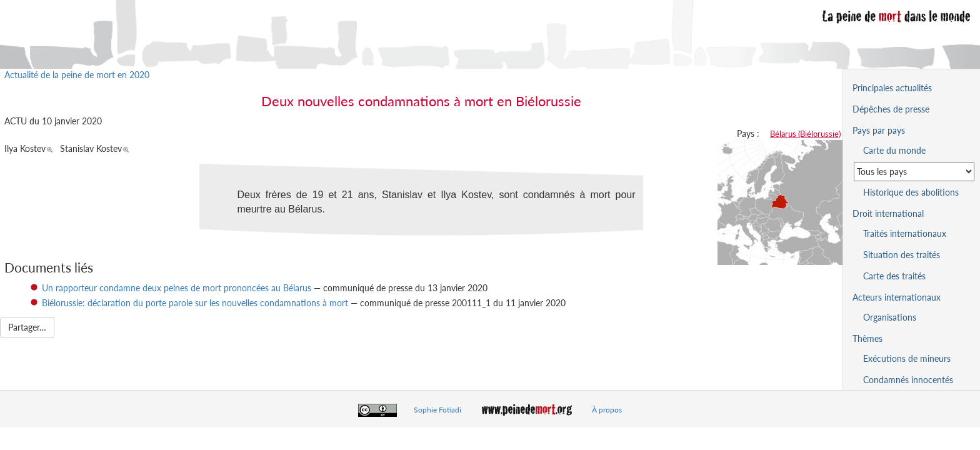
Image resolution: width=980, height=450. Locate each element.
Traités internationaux (905, 233)
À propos (607, 410)
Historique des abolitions (911, 192)
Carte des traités (894, 276)
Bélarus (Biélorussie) (805, 134)
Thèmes (867, 338)
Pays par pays (879, 130)
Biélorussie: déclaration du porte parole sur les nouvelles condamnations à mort (195, 303)
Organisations (890, 317)
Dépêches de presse (891, 109)
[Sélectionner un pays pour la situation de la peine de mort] (914, 172)
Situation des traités (902, 255)
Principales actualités (892, 88)
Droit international (888, 213)
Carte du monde (894, 150)
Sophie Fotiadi (437, 410)
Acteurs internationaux (897, 297)
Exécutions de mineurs (907, 358)
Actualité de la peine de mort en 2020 (77, 75)
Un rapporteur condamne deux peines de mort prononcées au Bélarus (177, 288)
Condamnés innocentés (908, 380)
